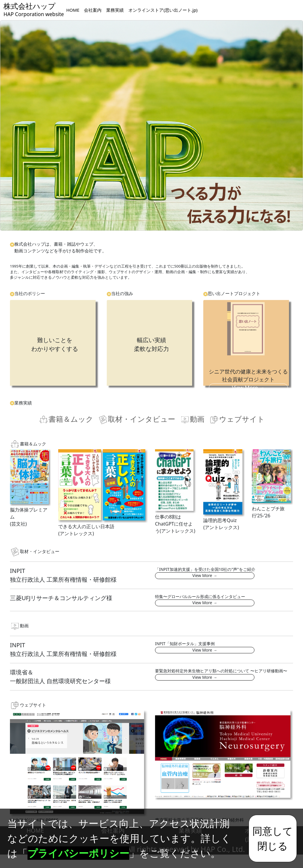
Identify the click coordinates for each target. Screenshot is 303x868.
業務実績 (115, 10)
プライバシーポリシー (78, 853)
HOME (73, 10)
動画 (192, 419)
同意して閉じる (273, 838)
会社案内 (93, 10)
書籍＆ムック (66, 419)
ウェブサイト (237, 419)
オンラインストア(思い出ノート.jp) (163, 10)
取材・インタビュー (137, 419)
